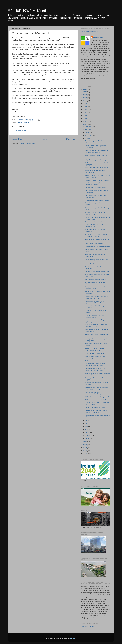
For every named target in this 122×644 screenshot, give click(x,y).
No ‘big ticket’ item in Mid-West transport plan (95, 226)
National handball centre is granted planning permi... (96, 321)
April (87, 429)
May (87, 426)
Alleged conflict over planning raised (97, 200)
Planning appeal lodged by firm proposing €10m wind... (95, 302)
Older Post (71, 139)
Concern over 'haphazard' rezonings (97, 222)
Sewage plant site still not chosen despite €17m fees (96, 326)
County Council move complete (95, 407)
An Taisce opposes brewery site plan (97, 180)
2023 (85, 95)
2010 (85, 442)
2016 (85, 115)
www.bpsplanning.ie (88, 626)
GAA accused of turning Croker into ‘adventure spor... (97, 283)
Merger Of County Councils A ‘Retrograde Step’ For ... (94, 349)
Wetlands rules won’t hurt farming (96, 361)
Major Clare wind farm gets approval (97, 168)
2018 (85, 110)
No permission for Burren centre (95, 188)
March (87, 432)
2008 (85, 448)
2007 (85, 451)
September (89, 135)
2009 (85, 445)
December (89, 127)
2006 (85, 454)
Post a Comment (20, 130)
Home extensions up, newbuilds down (97, 247)
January (88, 438)
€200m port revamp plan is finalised (97, 400)
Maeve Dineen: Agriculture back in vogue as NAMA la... (96, 235)
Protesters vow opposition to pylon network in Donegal (96, 260)
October (88, 133)
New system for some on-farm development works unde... (95, 365)
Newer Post (17, 139)
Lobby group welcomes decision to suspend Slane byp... (96, 297)
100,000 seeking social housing (95, 160)
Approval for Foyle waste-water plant (97, 264)
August (88, 139)
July (87, 421)
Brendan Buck (98, 37)
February (88, 435)
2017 (85, 112)
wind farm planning (23, 122)
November (89, 130)
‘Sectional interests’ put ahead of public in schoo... (96, 213)
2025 (85, 89)
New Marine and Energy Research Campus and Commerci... (96, 151)
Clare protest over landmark (94, 244)
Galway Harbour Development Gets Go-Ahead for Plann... (97, 388)
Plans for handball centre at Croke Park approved (96, 316)
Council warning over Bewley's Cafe (97, 271)
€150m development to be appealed (97, 397)
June (87, 424)
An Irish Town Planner (27, 10)
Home (44, 139)
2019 (85, 107)
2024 (85, 92)
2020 (85, 104)
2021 (85, 101)
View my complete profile (89, 81)
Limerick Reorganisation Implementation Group (93, 393)
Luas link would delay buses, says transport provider (96, 184)
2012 (85, 121)
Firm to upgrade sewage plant (95, 353)
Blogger (73, 638)
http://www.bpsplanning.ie (89, 32)
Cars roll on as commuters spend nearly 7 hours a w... (96, 411)
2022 (85, 98)
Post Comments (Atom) (29, 144)
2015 (85, 118)
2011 (85, 124)
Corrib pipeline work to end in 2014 (96, 279)
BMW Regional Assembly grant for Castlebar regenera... (96, 156)
